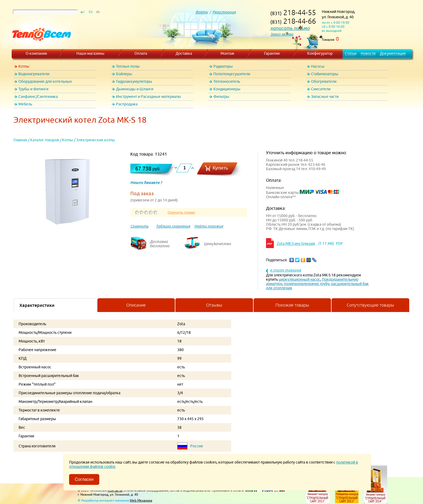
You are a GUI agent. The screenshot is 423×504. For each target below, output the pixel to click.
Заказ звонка (282, 34)
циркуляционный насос (299, 279)
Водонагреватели (34, 74)
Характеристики (37, 305)
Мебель (25, 104)
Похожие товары (292, 305)
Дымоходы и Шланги (135, 89)
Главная (20, 140)
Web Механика (141, 500)
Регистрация (224, 12)
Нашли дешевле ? (146, 183)
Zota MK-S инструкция (296, 244)
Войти (202, 12)
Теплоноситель (227, 81)
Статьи (351, 53)
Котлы (24, 66)
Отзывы (214, 305)
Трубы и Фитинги (33, 89)
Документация (393, 53)
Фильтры (221, 97)
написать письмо (290, 28)
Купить (220, 168)
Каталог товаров (45, 140)
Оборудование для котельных (45, 81)
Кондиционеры (227, 89)
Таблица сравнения (173, 226)
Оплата (141, 53)
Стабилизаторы (325, 74)
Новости (368, 53)
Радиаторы (223, 66)
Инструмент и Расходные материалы (149, 97)
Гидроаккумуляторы (134, 81)
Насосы (318, 66)
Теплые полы (128, 66)
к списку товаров (286, 270)
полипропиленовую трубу (307, 284)
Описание (136, 305)
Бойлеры (124, 74)
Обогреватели (324, 81)
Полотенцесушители (232, 74)
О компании (36, 53)
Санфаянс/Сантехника (38, 97)
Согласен (84, 479)
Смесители (321, 89)
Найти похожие (209, 226)
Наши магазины (90, 53)
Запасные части (325, 97)
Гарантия (272, 53)
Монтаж (227, 53)
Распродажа (127, 104)
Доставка (184, 53)
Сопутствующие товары (370, 305)
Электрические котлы (95, 140)
